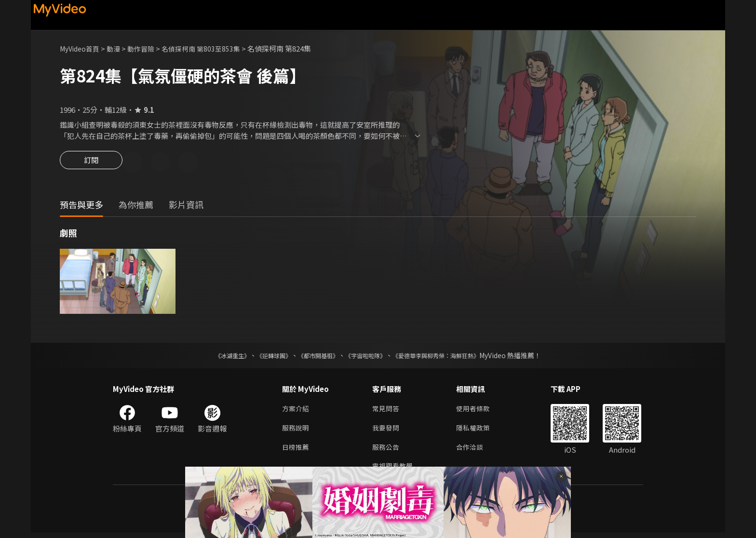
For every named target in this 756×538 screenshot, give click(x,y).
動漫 (118, 48)
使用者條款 (477, 410)
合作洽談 (473, 451)
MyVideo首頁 (82, 48)
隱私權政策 (477, 431)
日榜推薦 (297, 451)
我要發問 (387, 431)
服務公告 (387, 451)
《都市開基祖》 (313, 357)
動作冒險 (147, 48)
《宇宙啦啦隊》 (367, 357)
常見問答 (387, 410)
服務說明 (297, 431)
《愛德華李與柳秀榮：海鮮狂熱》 (448, 357)
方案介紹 (297, 410)
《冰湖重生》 (216, 357)
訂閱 (91, 163)
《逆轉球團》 (263, 357)
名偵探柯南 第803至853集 (210, 48)
